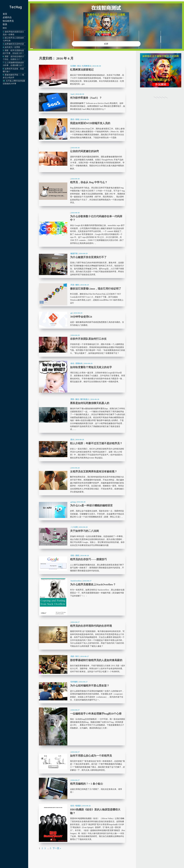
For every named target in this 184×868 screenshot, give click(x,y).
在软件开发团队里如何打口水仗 (82, 345)
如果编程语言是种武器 (14, 44)
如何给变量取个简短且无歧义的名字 (82, 377)
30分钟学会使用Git (82, 320)
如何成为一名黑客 (12, 47)
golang (73, 502)
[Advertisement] (161, 148)
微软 (77, 285)
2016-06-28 (95, 399)
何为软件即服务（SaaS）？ (82, 102)
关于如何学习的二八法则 (82, 537)
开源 (72, 285)
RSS (5, 28)
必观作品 (7, 17)
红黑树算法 (87, 66)
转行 (77, 656)
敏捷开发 (74, 253)
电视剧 (78, 806)
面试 (72, 119)
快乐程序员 (8, 21)
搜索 (77, 555)
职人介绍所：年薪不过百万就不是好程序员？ (82, 449)
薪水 (72, 439)
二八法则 (74, 527)
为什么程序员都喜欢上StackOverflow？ (82, 597)
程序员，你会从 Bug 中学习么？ (82, 191)
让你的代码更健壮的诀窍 (82, 159)
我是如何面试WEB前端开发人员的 (82, 129)
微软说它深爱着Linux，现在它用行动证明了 (82, 294)
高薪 (72, 656)
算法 (79, 66)
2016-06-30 (97, 66)
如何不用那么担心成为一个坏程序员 (82, 762)
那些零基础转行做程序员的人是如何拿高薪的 (82, 664)
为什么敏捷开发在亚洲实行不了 (82, 265)
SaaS (72, 94)
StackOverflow (76, 581)
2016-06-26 (86, 806)
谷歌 (72, 555)
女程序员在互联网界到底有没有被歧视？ (82, 480)
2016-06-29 (83, 253)
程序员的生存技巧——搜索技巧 (82, 564)
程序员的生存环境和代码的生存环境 (82, 635)
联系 (5, 24)
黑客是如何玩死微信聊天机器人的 (82, 415)
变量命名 (79, 363)
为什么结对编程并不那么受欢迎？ (82, 691)
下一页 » (57, 848)
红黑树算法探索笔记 (82, 76)
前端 (77, 119)
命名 (72, 363)
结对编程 (74, 682)
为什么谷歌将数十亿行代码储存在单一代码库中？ (82, 228)
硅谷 (72, 806)
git (71, 313)
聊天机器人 (85, 399)
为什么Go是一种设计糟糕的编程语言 (82, 510)
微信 (77, 399)
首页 (5, 14)
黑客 (72, 399)
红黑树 (73, 66)
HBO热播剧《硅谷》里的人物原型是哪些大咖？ (82, 823)
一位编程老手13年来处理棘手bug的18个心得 (82, 726)
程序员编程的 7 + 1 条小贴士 (82, 788)
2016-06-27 (87, 581)
